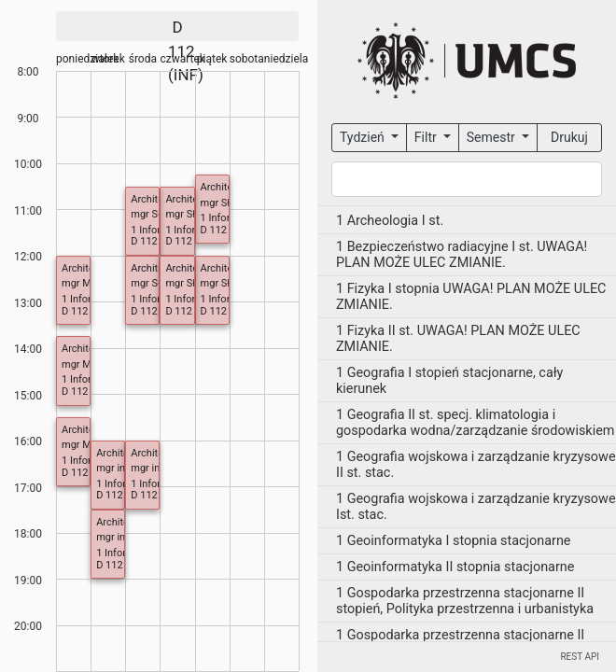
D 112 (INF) (227, 230)
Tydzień (364, 137)
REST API (580, 657)
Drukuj (569, 137)
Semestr (492, 137)
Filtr (427, 137)
